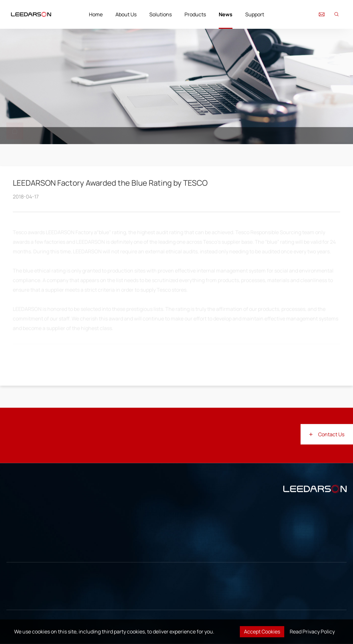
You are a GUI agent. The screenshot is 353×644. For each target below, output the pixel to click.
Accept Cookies (262, 632)
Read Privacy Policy (312, 632)
